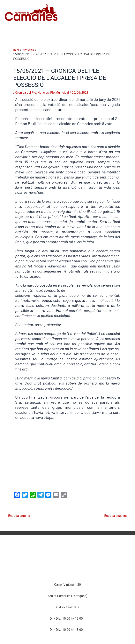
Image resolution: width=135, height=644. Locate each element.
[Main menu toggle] (127, 13)
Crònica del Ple (26, 93)
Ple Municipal (60, 93)
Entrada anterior (17, 516)
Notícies (43, 93)
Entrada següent (117, 516)
